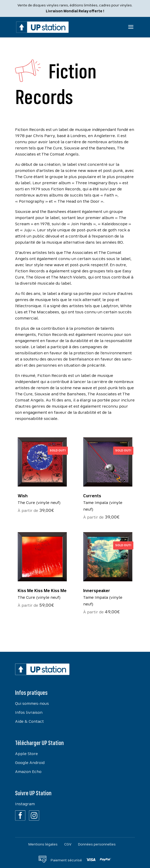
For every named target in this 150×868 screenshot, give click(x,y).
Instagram (25, 804)
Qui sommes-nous (32, 704)
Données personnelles (97, 844)
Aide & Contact (29, 722)
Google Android (30, 763)
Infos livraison (29, 713)
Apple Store (26, 754)
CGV (68, 844)
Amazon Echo (28, 772)
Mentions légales (43, 844)
